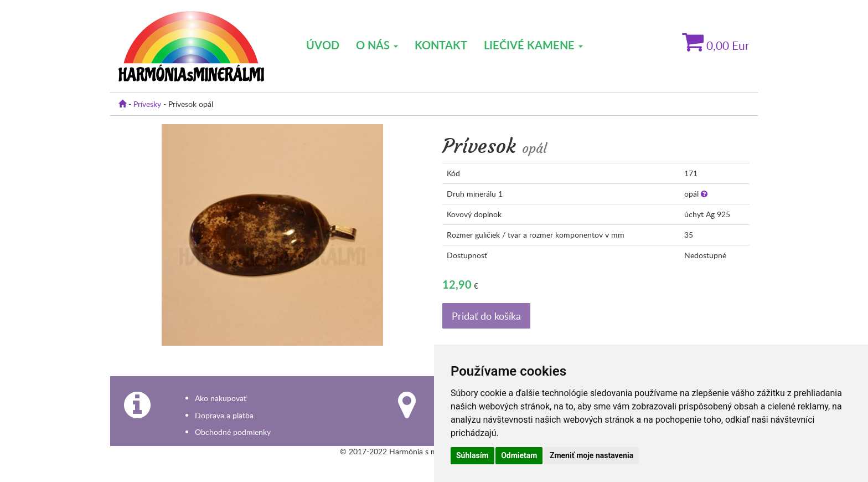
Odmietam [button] (519, 455)
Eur (716, 45)
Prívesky (147, 104)
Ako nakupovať (221, 398)
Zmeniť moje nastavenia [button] (591, 455)
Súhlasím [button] (472, 455)
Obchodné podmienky (233, 432)
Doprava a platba (224, 415)
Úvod (323, 45)
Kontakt (441, 45)
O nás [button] (377, 45)
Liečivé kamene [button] (533, 45)
